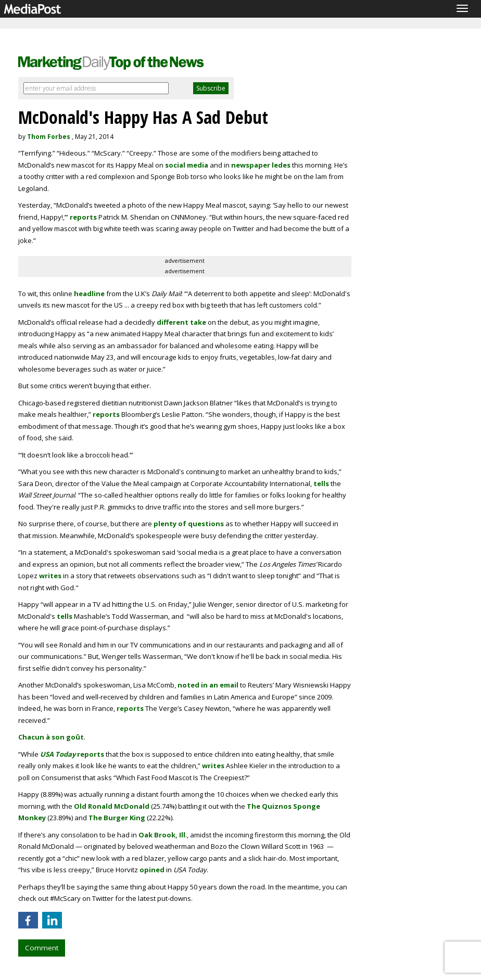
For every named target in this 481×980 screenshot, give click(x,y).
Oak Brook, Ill (162, 835)
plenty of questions (189, 524)
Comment (42, 948)
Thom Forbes (49, 137)
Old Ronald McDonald (112, 806)
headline (89, 294)
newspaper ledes (261, 165)
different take (181, 322)
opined (152, 870)
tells (321, 483)
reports (83, 217)
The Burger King (117, 818)
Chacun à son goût (51, 737)
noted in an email (208, 685)
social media (187, 165)
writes (50, 576)
